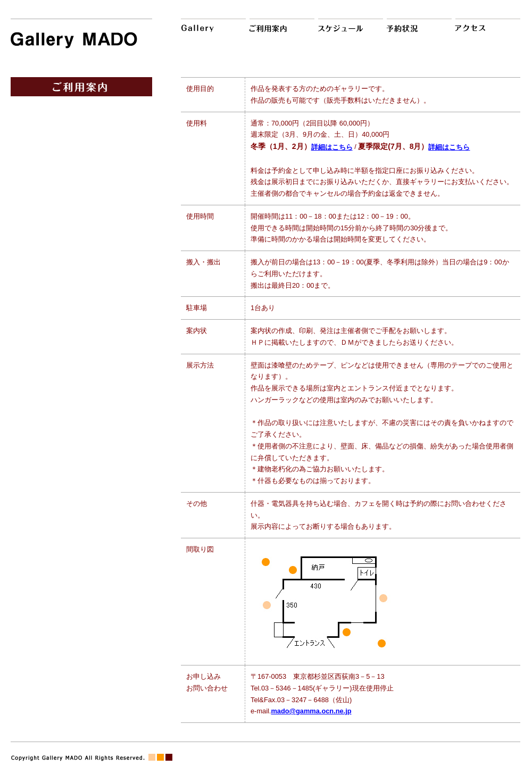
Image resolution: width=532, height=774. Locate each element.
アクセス (486, 33)
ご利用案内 (280, 33)
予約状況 (417, 33)
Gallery (211, 33)
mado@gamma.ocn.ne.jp (311, 711)
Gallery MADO (81, 36)
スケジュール (349, 33)
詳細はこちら (332, 147)
